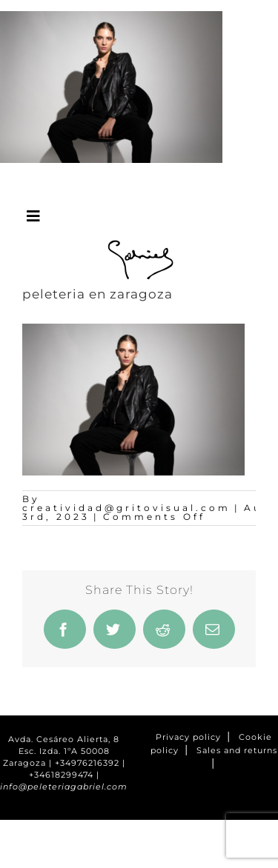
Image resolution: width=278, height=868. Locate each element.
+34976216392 (87, 763)
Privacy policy (188, 737)
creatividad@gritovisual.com (126, 508)
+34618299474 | (64, 775)
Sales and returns (237, 751)
